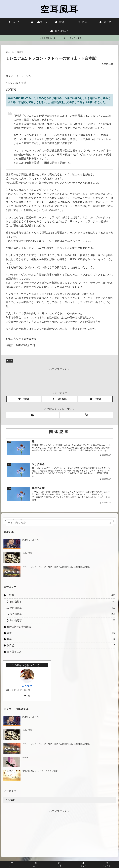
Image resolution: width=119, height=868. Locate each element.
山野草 (61, 596)
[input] (59, 524)
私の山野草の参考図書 (61, 627)
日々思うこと (61, 652)
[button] (113, 521)
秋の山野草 (63, 615)
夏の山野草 (63, 608)
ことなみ (27, 686)
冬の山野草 (63, 621)
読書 (10, 361)
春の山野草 (63, 602)
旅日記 (61, 646)
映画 (61, 640)
